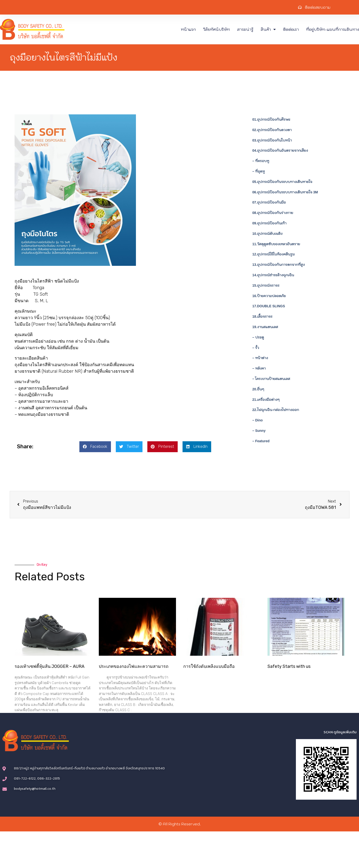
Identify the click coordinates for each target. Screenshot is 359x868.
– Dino (258, 420)
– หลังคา (259, 368)
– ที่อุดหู (259, 171)
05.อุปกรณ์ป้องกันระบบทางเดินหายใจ (282, 182)
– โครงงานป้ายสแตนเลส (271, 379)
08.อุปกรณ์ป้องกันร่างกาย (273, 213)
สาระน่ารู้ (245, 29)
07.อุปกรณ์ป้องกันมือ (269, 202)
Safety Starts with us (289, 666)
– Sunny (259, 431)
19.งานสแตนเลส (265, 327)
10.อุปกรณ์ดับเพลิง (267, 234)
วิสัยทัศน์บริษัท (217, 29)
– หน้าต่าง (260, 358)
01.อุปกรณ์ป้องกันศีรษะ (271, 119)
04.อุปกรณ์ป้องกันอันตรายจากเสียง (280, 150)
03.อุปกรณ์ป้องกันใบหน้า (272, 140)
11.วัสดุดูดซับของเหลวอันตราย (276, 244)
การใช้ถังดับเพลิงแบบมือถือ (209, 666)
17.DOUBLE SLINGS (269, 306)
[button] (95, 447)
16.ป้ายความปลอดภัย (269, 296)
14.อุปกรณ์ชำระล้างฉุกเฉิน (273, 275)
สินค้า (268, 29)
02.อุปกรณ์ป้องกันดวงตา (272, 130)
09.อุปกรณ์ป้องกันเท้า (270, 223)
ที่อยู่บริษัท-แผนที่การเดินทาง (333, 29)
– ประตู (258, 337)
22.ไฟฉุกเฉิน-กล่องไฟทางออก (276, 410)
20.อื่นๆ (258, 389)
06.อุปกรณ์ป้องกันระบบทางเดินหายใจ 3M (285, 192)
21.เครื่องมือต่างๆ (266, 400)
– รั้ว (256, 348)
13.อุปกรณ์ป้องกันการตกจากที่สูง (279, 265)
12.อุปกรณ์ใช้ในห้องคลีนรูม (274, 254)
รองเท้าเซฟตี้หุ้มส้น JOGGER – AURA (50, 666)
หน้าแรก (188, 29)
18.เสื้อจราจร (263, 316)
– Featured (261, 441)
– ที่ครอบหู (261, 161)
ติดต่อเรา (291, 29)
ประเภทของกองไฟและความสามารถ (134, 666)
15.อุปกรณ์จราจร (266, 285)
